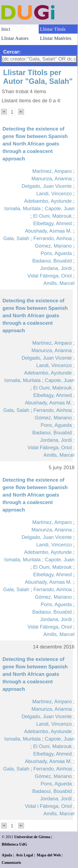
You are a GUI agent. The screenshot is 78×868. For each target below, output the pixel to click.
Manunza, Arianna (51, 179)
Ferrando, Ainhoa (53, 238)
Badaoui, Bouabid (52, 261)
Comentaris (11, 863)
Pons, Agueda (56, 253)
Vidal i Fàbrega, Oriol (48, 806)
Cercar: (12, 52)
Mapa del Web (49, 855)
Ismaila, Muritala (23, 208)
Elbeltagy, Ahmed (53, 223)
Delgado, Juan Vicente (47, 186)
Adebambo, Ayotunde (48, 201)
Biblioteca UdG (14, 844)
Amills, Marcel (59, 283)
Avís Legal (24, 855)
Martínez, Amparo (52, 171)
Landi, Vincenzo (54, 193)
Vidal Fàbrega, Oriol (50, 276)
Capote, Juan (60, 208)
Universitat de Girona (32, 837)
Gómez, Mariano (53, 246)
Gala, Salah (16, 238)
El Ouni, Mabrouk (52, 216)
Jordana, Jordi (56, 268)
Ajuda (7, 855)
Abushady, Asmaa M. (48, 231)
